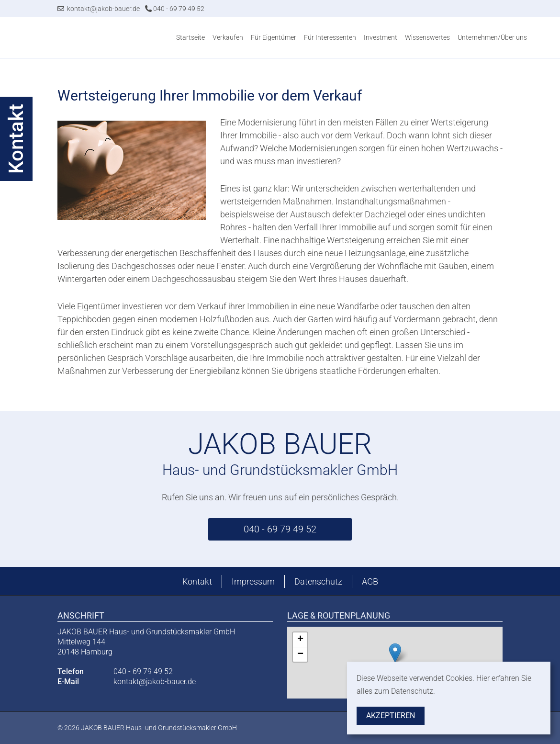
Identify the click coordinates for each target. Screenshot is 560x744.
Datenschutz (318, 581)
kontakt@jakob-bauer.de (99, 9)
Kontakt (197, 581)
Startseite (190, 37)
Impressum (253, 581)
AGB (370, 581)
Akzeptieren (391, 716)
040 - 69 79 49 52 (175, 9)
